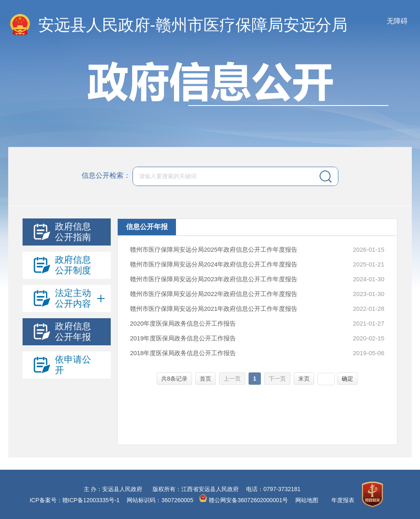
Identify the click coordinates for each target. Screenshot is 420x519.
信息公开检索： (106, 176)
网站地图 (307, 500)
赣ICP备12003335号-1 (91, 500)
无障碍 (397, 21)
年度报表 (343, 500)
